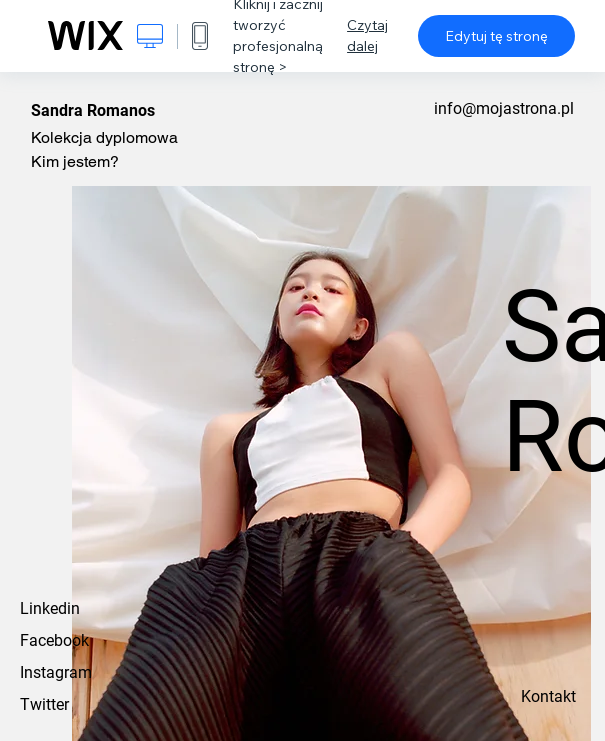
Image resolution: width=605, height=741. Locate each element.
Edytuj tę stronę (496, 36)
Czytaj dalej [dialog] (367, 35)
